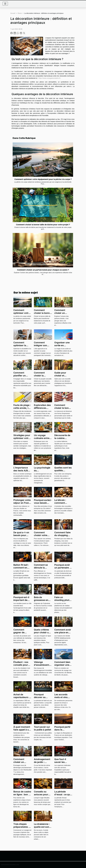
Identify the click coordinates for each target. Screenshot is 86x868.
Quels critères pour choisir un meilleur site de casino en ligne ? (43, 634)
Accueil (13, 13)
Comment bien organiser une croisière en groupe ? (62, 666)
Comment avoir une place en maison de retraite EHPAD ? (63, 634)
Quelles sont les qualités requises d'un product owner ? (63, 472)
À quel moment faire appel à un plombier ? (22, 730)
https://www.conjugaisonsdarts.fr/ (49, 78)
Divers (20, 13)
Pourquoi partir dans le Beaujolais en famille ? (62, 731)
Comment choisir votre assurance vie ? (42, 535)
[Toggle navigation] (5, 4)
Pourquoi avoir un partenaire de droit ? (63, 568)
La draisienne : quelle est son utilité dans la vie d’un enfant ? (43, 828)
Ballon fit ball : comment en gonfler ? (21, 568)
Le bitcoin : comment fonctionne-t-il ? (63, 503)
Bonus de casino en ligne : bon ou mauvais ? (22, 794)
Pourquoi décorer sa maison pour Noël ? (41, 699)
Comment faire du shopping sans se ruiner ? (63, 535)
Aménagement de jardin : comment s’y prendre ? (42, 763)
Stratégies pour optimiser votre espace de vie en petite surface (22, 439)
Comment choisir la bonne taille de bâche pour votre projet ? (43, 225)
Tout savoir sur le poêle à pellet (42, 728)
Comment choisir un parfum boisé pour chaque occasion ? (43, 270)
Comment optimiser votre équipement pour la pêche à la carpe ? (43, 179)
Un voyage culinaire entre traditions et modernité (42, 439)
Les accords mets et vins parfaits (61, 697)
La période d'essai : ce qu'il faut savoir (63, 794)
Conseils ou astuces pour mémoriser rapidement (41, 796)
